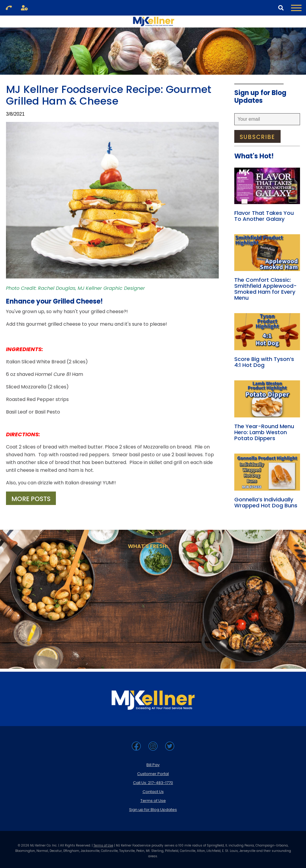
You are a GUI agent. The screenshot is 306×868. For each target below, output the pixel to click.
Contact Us (153, 792)
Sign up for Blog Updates (153, 810)
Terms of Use (153, 801)
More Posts (31, 499)
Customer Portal (153, 774)
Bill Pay (153, 765)
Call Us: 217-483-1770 (153, 783)
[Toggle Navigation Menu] (296, 8)
